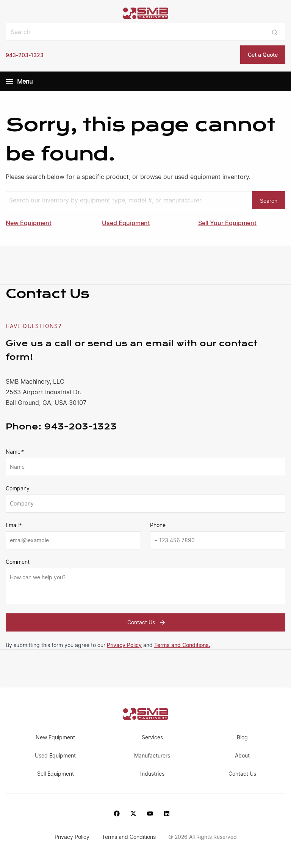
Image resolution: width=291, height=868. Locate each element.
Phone (158, 525)
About (242, 755)
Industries (152, 774)
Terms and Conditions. (182, 645)
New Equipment (29, 223)
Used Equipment (126, 223)
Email (13, 525)
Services (152, 737)
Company (18, 488)
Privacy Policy (124, 645)
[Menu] (9, 81)
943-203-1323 (25, 55)
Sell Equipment (56, 774)
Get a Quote (263, 55)
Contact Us (147, 622)
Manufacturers (152, 755)
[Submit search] (275, 32)
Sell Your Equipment (227, 223)
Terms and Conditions (130, 837)
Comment (18, 562)
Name (14, 452)
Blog (242, 737)
